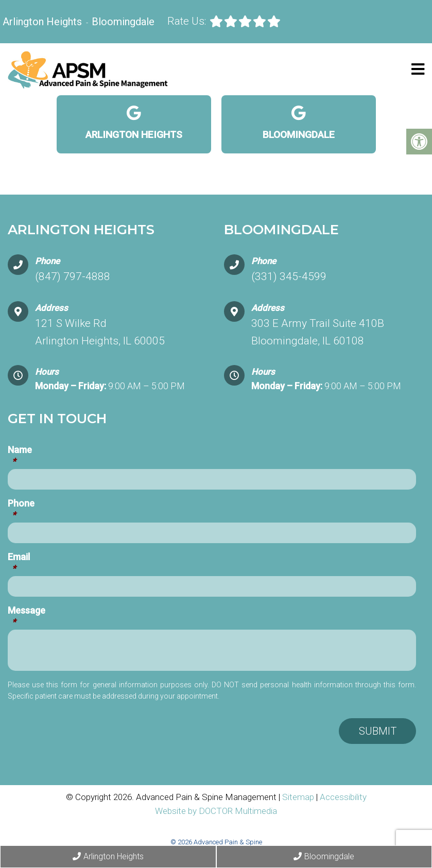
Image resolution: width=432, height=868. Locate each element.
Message (27, 616)
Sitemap (298, 797)
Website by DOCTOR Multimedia (216, 811)
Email (19, 563)
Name (20, 456)
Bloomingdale (123, 22)
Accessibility (343, 797)
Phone (21, 509)
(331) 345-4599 (289, 276)
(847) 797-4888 (73, 276)
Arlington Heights (44, 22)
